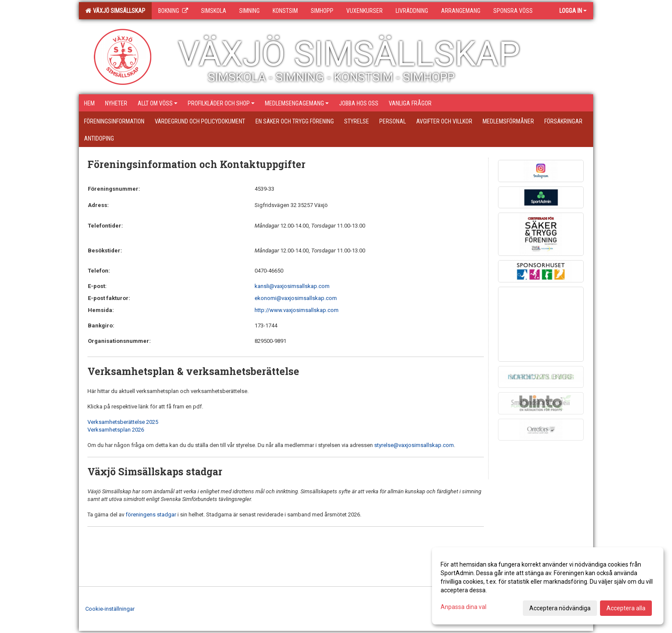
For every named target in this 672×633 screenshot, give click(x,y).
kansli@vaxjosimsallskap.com (292, 286)
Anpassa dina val (463, 607)
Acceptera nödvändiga (560, 608)
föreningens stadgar (151, 514)
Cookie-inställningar (110, 609)
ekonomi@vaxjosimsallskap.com (296, 298)
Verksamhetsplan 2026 (116, 430)
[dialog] (548, 586)
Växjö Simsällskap (115, 11)
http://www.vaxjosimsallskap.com (297, 310)
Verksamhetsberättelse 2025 (123, 422)
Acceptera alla (626, 608)
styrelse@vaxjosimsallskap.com (414, 445)
